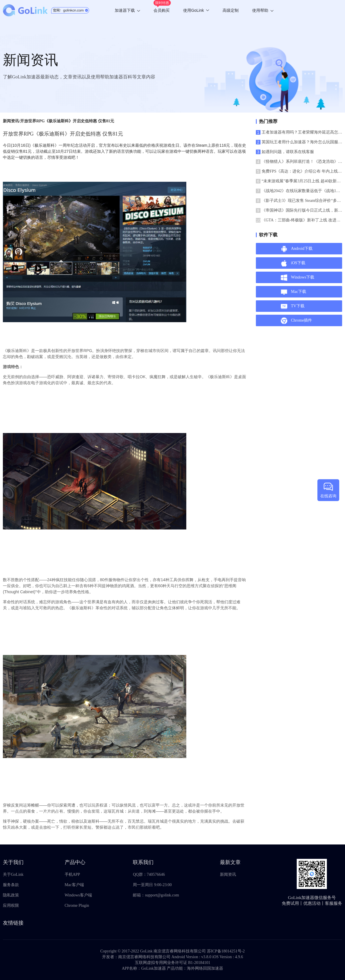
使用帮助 (263, 10)
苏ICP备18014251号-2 (226, 951)
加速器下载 (127, 10)
